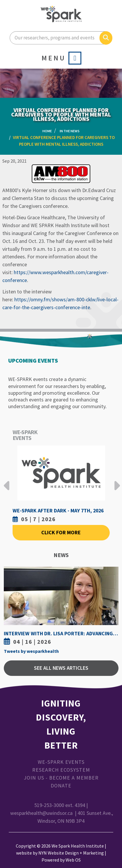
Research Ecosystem (61, 770)
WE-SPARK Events (61, 762)
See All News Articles (61, 668)
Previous (7, 481)
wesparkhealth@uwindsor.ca (41, 813)
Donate (61, 786)
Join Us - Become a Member (61, 778)
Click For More (61, 532)
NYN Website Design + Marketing (71, 853)
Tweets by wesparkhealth (31, 651)
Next (116, 481)
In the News (70, 131)
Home (47, 131)
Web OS (73, 860)
